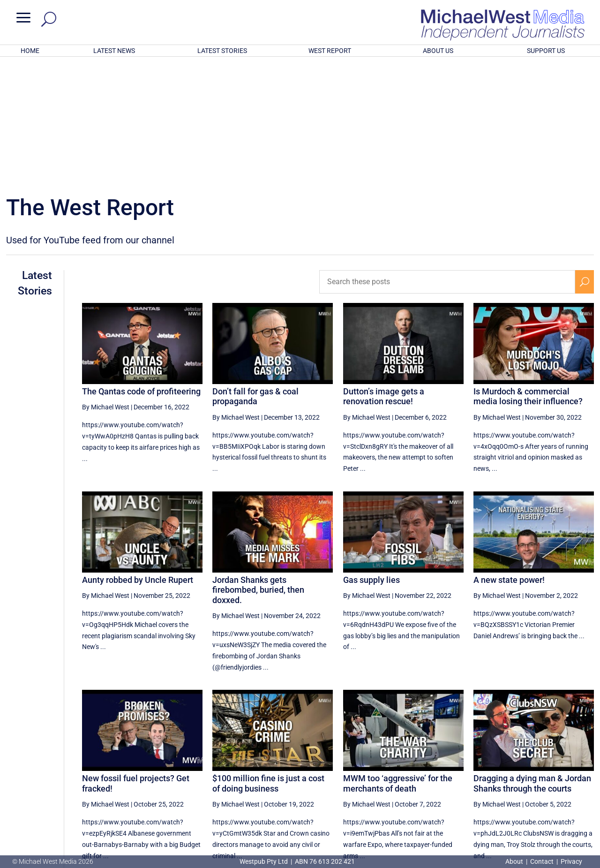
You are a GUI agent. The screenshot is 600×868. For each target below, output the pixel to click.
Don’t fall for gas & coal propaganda (255, 274)
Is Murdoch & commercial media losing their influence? (528, 274)
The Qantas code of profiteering (141, 268)
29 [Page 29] (539, 774)
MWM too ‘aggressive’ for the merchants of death (398, 660)
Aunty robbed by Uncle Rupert (138, 457)
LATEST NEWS (114, 51)
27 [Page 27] (492, 774)
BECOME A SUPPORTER (552, 808)
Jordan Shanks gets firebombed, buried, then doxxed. (258, 467)
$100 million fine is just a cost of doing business (268, 660)
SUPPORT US (546, 51)
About (515, 861)
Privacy (571, 861)
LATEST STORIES (222, 51)
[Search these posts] (447, 159)
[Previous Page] (446, 774)
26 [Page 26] (468, 774)
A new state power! (509, 457)
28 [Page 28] (516, 774)
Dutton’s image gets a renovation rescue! (384, 274)
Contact (542, 861)
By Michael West (106, 284)
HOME (30, 51)
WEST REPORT (330, 51)
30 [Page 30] (563, 774)
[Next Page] (585, 774)
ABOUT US (438, 51)
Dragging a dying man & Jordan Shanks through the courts (532, 660)
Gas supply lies (371, 457)
